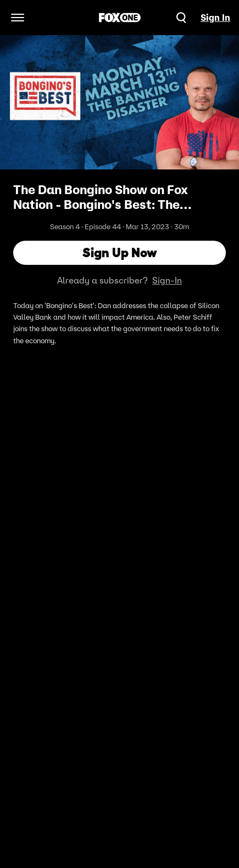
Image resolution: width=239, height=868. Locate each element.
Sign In (215, 18)
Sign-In (167, 280)
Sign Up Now (120, 253)
